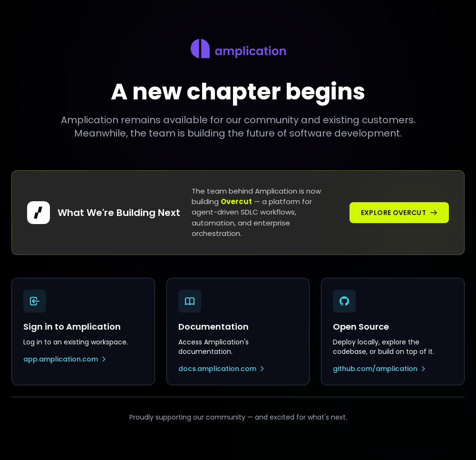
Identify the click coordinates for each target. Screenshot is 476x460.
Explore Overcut (399, 213)
